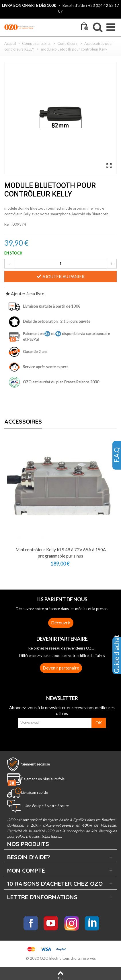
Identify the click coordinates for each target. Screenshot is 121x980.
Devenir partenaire (61, 668)
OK (99, 723)
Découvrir (61, 623)
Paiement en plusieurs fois (43, 779)
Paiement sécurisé (35, 764)
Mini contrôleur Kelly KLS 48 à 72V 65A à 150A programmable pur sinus (61, 553)
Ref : (8, 224)
